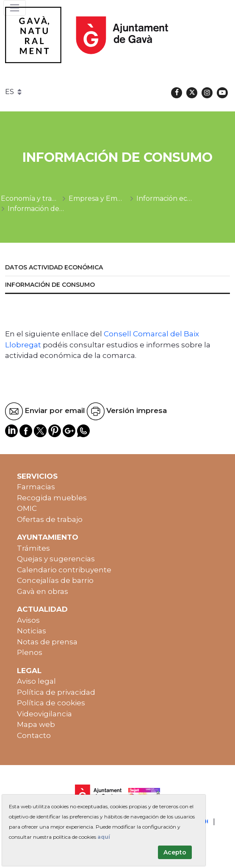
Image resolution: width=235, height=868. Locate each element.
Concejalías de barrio (55, 580)
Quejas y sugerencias (56, 559)
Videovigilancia (44, 714)
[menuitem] (117, 268)
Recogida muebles (52, 498)
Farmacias (36, 487)
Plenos (30, 652)
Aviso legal (36, 681)
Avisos (28, 620)
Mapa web (36, 724)
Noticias (32, 631)
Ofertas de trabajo (50, 519)
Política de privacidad (56, 692)
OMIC (27, 508)
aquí (104, 837)
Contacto (34, 735)
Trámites (33, 548)
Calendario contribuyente (64, 570)
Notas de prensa (47, 642)
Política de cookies (51, 703)
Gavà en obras (43, 591)
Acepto (175, 852)
